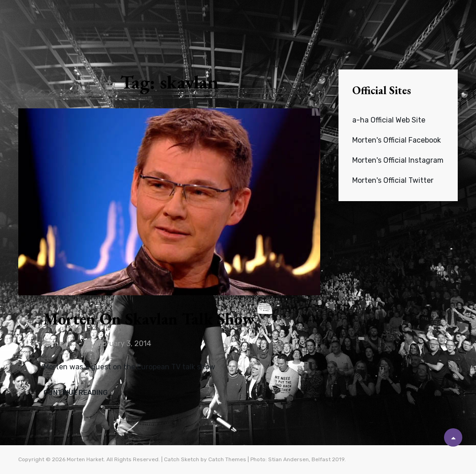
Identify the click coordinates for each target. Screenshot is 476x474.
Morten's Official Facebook (397, 140)
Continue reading (76, 393)
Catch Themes (227, 459)
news (63, 344)
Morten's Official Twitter (393, 180)
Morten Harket (85, 459)
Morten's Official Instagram (398, 160)
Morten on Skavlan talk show (149, 319)
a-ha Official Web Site (389, 120)
